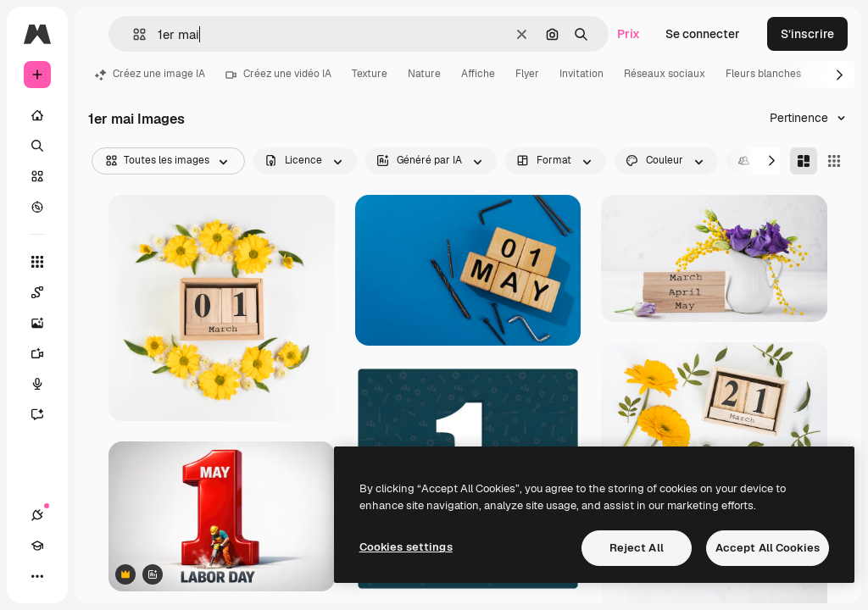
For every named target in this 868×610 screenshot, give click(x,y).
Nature (424, 74)
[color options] (666, 161)
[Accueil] (37, 115)
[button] (133, 34)
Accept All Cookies (768, 548)
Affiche (478, 74)
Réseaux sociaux (665, 74)
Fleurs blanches (763, 74)
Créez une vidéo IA (278, 74)
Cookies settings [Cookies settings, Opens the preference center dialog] (406, 547)
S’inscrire (807, 34)
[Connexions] (37, 515)
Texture (370, 74)
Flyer (527, 74)
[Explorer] (37, 207)
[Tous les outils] (37, 262)
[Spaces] (46, 292)
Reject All (637, 548)
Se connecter (703, 34)
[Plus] (37, 576)
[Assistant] (46, 414)
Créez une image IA (150, 74)
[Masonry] (804, 161)
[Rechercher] (37, 146)
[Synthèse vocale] (46, 384)
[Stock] (37, 176)
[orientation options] (556, 161)
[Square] (834, 161)
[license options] (305, 161)
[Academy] (37, 546)
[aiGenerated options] (431, 161)
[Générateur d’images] (46, 323)
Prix (629, 34)
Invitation (581, 74)
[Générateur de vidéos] (46, 353)
